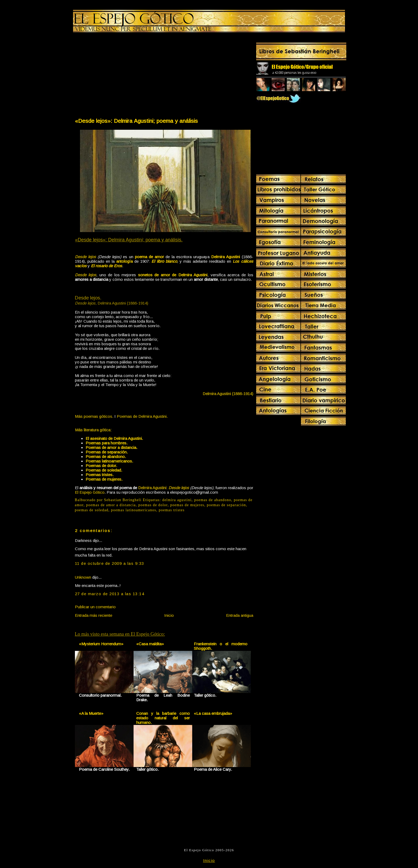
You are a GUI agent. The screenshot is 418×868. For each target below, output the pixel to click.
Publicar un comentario (95, 607)
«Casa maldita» (150, 644)
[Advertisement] (119, 76)
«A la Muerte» (91, 713)
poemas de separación (226, 505)
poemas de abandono (213, 500)
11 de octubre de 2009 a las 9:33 (110, 563)
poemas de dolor (153, 505)
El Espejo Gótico (90, 492)
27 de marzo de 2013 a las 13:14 (110, 594)
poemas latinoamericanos (134, 510)
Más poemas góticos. (94, 416)
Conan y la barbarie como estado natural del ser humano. (163, 718)
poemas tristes (172, 510)
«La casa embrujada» (213, 713)
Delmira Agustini (226, 257)
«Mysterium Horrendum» (101, 644)
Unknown (83, 577)
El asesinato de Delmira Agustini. (114, 438)
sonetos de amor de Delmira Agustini (173, 275)
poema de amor (149, 257)
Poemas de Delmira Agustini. (142, 416)
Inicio (169, 615)
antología (124, 261)
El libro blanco (164, 261)
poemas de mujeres (187, 505)
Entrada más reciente (94, 615)
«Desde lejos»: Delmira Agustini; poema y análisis (136, 121)
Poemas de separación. (107, 452)
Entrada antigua (240, 615)
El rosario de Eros (106, 266)
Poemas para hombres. (106, 443)
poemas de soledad (92, 510)
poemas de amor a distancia (111, 505)
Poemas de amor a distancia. (111, 447)
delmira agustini (177, 500)
